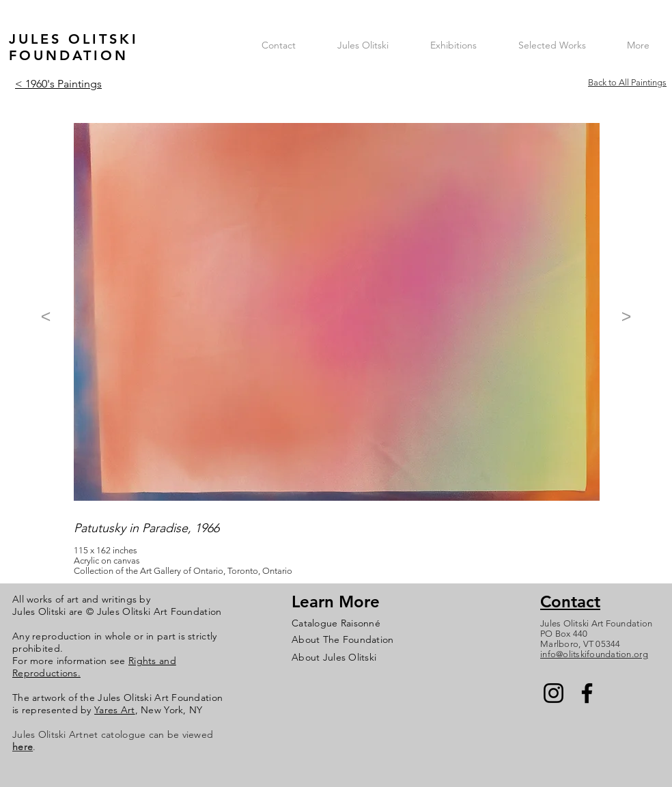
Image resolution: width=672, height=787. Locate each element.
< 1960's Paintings (58, 84)
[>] (626, 316)
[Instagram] (554, 693)
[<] (46, 316)
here (23, 747)
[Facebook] (587, 693)
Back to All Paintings (627, 82)
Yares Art (115, 710)
